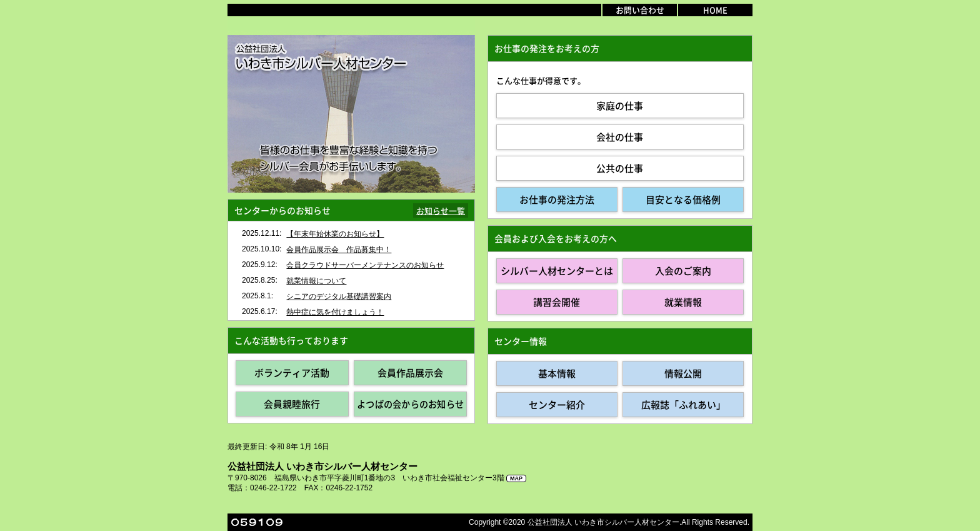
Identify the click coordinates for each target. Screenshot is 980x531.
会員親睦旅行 (292, 404)
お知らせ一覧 (441, 210)
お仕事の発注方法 (557, 200)
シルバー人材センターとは (557, 271)
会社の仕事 (620, 137)
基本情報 (557, 373)
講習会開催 (557, 302)
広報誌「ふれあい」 (683, 405)
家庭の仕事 (620, 106)
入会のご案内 (683, 271)
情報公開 (683, 373)
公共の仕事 (620, 168)
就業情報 (683, 302)
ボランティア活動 (292, 373)
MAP (516, 478)
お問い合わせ (640, 10)
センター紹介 (557, 405)
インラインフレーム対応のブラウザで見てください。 (351, 271)
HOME (715, 10)
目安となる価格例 (683, 200)
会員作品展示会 (410, 373)
